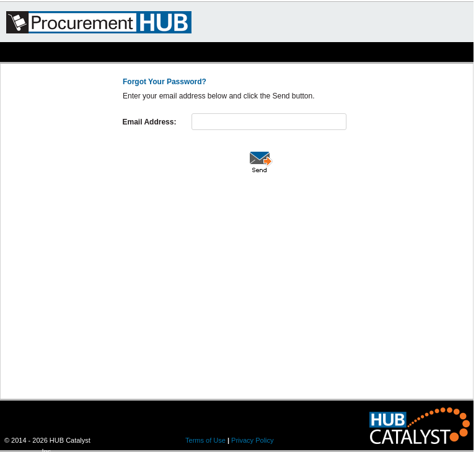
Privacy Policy (252, 440)
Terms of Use (205, 440)
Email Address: (150, 122)
